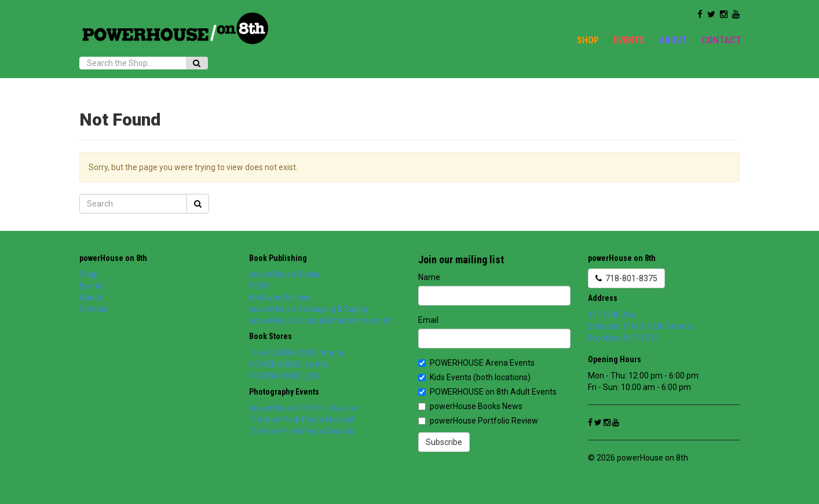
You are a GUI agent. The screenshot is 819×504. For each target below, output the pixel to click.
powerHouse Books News (470, 406)
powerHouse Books (284, 274)
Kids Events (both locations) (474, 377)
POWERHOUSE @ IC (285, 376)
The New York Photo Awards (301, 431)
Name (429, 277)
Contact (721, 40)
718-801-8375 (626, 278)
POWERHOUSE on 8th (288, 365)
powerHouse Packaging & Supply (309, 309)
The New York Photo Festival (301, 420)
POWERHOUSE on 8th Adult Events (487, 392)
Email (428, 320)
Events (629, 40)
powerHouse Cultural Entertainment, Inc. (323, 321)
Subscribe (444, 442)
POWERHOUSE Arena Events (476, 363)
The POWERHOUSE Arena (296, 353)
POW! (259, 286)
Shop (588, 40)
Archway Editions (281, 297)
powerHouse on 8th (113, 258)
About (673, 40)
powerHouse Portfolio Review (303, 408)
